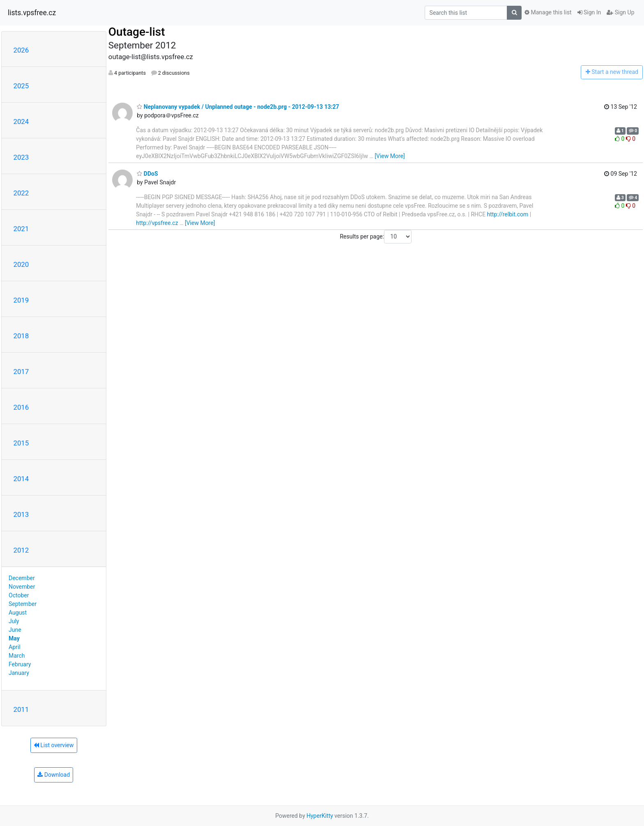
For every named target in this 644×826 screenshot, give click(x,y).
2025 (21, 86)
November (22, 587)
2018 (21, 336)
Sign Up (620, 12)
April (15, 647)
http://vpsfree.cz (157, 223)
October (19, 595)
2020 (21, 264)
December (22, 578)
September (23, 604)
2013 (21, 514)
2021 (21, 229)
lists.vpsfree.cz (32, 13)
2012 (21, 550)
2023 (21, 157)
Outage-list (137, 32)
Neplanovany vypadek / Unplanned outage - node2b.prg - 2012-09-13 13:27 (238, 107)
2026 (21, 50)
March (17, 656)
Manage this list (548, 12)
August (18, 613)
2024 (21, 122)
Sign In (589, 12)
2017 (21, 372)
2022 (21, 193)
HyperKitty (320, 816)
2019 (21, 300)
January (19, 673)
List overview (54, 745)
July (14, 621)
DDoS (147, 174)
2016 (21, 407)
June (15, 630)
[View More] (390, 156)
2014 (21, 479)
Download (54, 775)
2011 (21, 709)
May (14, 638)
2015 (21, 443)
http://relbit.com (508, 214)
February (20, 664)
